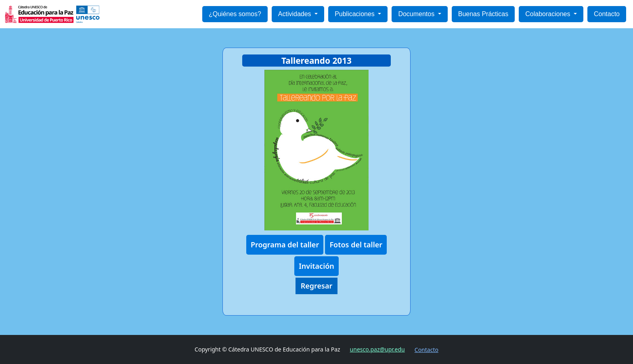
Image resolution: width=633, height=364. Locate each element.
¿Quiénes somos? (235, 14)
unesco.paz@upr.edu (377, 349)
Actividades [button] (296, 14)
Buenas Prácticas (483, 14)
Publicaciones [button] (355, 14)
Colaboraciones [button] (549, 14)
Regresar (317, 286)
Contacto (607, 14)
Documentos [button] (417, 14)
